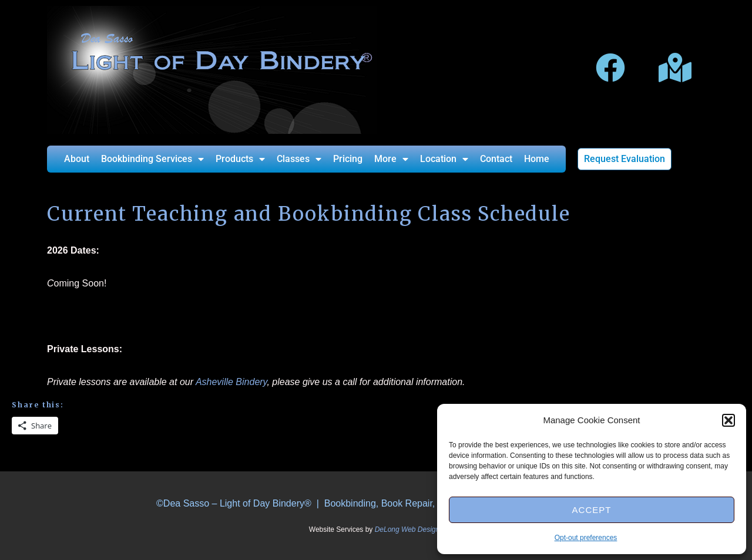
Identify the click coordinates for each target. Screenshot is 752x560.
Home (537, 159)
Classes (299, 159)
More (391, 159)
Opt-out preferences (586, 538)
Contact (496, 159)
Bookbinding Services (152, 159)
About (77, 159)
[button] (728, 420)
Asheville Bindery (231, 382)
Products (240, 159)
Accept (592, 510)
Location (444, 159)
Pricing (348, 159)
